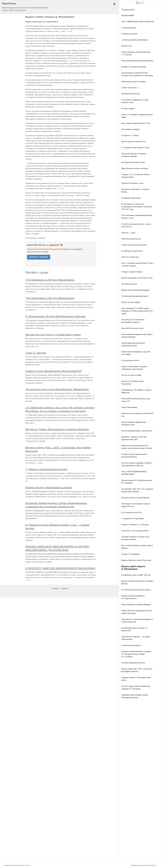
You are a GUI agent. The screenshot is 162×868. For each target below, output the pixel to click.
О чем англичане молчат (130, 360)
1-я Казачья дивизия (129, 28)
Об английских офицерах (131, 129)
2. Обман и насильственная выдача (46, 469)
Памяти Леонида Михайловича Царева (49, 487)
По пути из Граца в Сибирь (131, 375)
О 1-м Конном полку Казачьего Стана (135, 148)
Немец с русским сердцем (131, 302)
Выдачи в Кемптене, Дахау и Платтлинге (136, 560)
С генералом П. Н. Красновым (133, 518)
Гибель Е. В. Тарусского (130, 257)
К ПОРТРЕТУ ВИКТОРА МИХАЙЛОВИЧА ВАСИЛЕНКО (60, 568)
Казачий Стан (126, 46)
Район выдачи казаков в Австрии (133, 82)
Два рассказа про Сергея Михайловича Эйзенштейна (57, 389)
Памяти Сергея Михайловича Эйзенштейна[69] (54, 371)
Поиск (140, 3)
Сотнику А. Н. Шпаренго (131, 554)
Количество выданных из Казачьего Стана (137, 278)
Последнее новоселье (129, 284)
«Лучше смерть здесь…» (130, 88)
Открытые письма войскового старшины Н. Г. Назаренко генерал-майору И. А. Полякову (136, 654)
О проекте (55, 588)
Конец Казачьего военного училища (135, 168)
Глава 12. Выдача (36, 353)
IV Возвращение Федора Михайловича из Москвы (55, 316)
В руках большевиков (129, 407)
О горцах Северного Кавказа (132, 272)
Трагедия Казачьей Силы (130, 94)
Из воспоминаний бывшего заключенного (137, 431)
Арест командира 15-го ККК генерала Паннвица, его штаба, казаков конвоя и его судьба (137, 311)
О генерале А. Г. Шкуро (130, 135)
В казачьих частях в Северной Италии (135, 498)
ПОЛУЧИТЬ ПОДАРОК (39, 257)
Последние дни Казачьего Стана (133, 162)
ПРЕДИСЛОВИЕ (128, 15)
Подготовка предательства (131, 239)
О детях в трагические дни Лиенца (134, 245)
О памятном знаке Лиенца (131, 645)
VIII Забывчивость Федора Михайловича (50, 280)
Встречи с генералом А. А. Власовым (135, 525)
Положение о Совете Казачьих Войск (135, 531)
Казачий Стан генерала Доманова (134, 67)
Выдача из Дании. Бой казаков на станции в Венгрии (57, 429)
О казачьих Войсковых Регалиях (133, 663)
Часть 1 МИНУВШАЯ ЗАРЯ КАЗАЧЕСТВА (138, 22)
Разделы (64, 588)
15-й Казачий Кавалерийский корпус (135, 296)
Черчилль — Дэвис (128, 233)
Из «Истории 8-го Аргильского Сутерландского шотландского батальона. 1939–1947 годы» (137, 207)
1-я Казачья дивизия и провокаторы (134, 40)
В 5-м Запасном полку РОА (131, 512)
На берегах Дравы (128, 108)
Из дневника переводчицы (131, 198)
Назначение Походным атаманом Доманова (137, 61)
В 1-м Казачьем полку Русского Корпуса (136, 590)
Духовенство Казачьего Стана (132, 183)
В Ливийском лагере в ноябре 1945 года (136, 575)
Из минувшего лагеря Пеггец (132, 251)
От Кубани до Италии (129, 34)
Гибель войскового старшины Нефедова (136, 604)
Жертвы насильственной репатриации (135, 290)
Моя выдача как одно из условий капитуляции (53, 334)
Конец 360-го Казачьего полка (132, 328)
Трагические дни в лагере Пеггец (134, 141)
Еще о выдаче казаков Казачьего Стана (136, 123)
